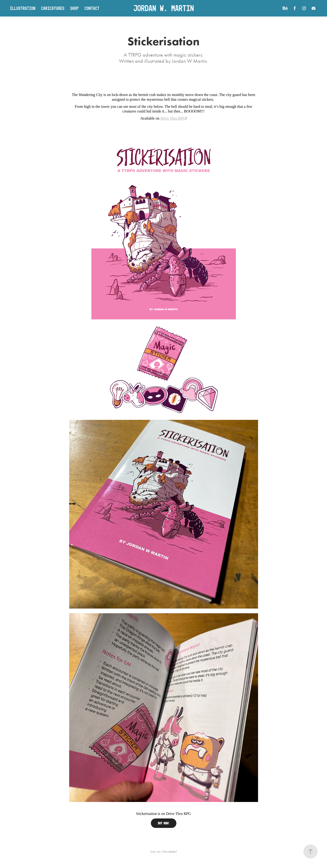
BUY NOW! (164, 823)
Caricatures (53, 8)
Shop (74, 8)
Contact (92, 8)
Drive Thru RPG (173, 118)
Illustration (23, 8)
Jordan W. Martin (164, 8)
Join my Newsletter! (164, 851)
